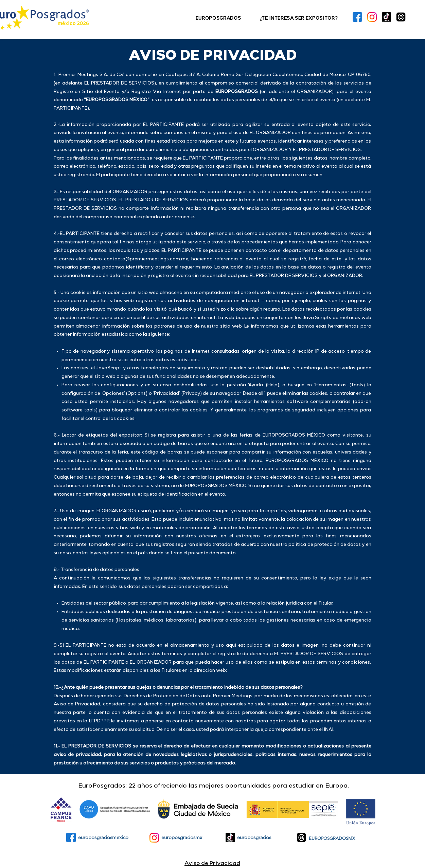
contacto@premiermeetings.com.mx (146, 260)
